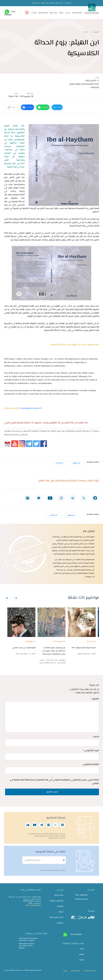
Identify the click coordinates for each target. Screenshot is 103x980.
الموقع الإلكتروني (91, 764)
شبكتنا (61, 13)
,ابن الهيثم (76, 463)
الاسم (95, 737)
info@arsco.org (81, 899)
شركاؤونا (60, 923)
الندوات (82, 960)
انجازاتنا (61, 912)
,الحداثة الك (59, 463)
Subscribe (63, 860)
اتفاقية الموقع (75, 971)
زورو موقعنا (36, 3)
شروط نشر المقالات (90, 971)
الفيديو (82, 954)
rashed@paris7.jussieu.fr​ (31, 408)
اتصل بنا (34, 13)
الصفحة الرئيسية (77, 13)
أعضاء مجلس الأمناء (56, 917)
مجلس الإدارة (59, 895)
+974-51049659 (76, 934)
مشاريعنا (60, 906)
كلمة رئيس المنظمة (57, 901)
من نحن (68, 13)
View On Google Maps (33, 905)
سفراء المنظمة (43, 13)
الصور (82, 949)
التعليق (95, 699)
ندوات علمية (54, 13)
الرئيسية (96, 32)
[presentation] (7, 598)
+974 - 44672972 (81, 895)
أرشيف (65, 971)
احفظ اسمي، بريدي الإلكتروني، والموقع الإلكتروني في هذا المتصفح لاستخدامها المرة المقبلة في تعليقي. (54, 782)
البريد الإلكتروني (91, 751)
